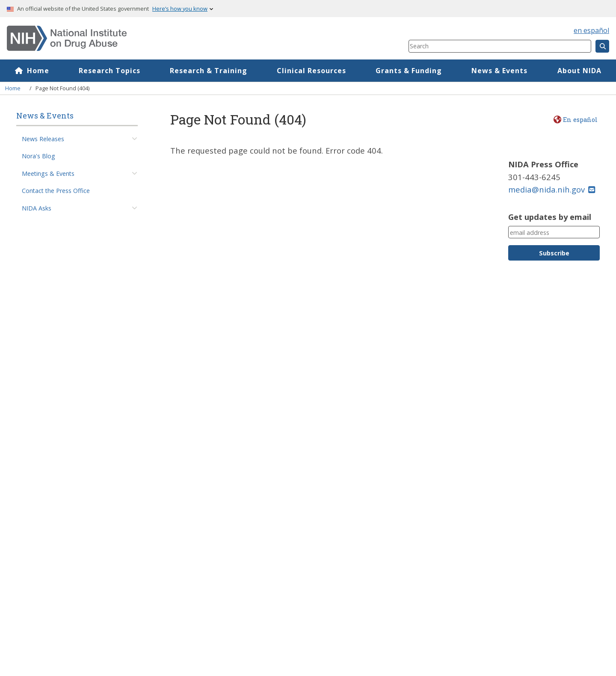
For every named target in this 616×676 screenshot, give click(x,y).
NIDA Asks (37, 208)
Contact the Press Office (56, 191)
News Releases (43, 139)
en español (591, 30)
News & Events (499, 71)
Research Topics (110, 71)
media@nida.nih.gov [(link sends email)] (552, 189)
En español (580, 120)
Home (38, 71)
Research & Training (209, 71)
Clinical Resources (311, 71)
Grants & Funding (409, 71)
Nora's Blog (38, 156)
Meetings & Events (48, 173)
